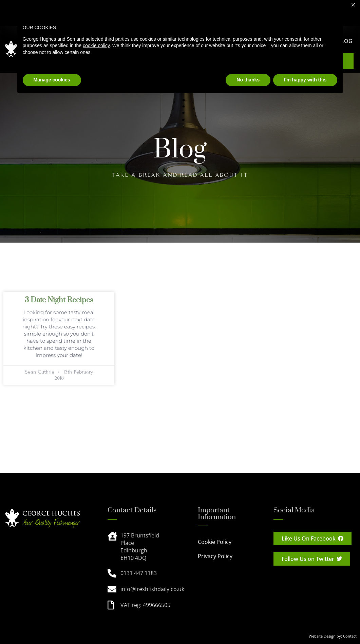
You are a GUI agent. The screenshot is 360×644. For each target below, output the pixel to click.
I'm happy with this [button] (305, 80)
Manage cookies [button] (52, 80)
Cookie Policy (215, 542)
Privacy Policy (215, 556)
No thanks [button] (248, 80)
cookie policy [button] (96, 45)
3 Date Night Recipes (59, 300)
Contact (350, 636)
